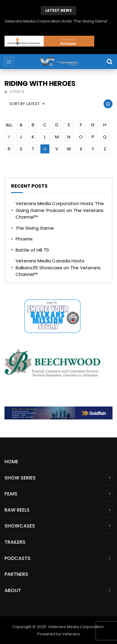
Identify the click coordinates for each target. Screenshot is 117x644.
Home (11, 462)
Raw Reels (17, 510)
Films (11, 494)
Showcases (20, 526)
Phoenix (24, 239)
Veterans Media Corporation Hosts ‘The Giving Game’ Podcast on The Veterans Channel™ (58, 21)
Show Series (20, 478)
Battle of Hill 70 (32, 250)
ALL (9, 125)
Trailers (15, 542)
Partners (16, 574)
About (13, 590)
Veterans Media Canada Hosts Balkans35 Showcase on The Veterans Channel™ (58, 268)
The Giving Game (35, 228)
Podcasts (18, 558)
